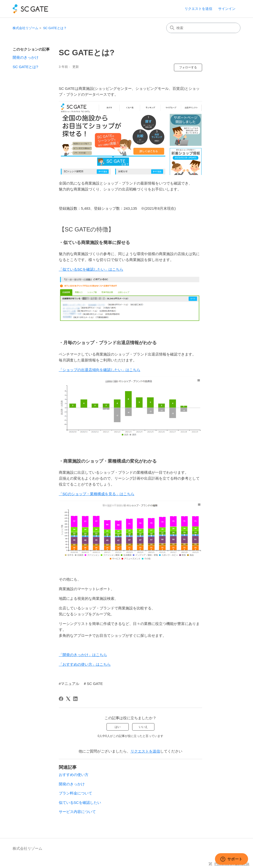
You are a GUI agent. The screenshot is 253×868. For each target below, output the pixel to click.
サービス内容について (77, 812)
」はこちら (131, 370)
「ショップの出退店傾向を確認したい (90, 370)
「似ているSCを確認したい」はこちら (91, 269)
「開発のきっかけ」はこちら (83, 655)
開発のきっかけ (26, 57)
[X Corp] (68, 699)
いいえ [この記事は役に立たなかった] (143, 727)
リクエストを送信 (198, 9)
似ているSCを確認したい (80, 802)
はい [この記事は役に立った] (118, 727)
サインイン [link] (227, 9)
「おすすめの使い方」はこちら (85, 664)
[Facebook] (61, 699)
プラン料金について (75, 793)
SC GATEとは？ (55, 28)
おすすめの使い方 (74, 775)
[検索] (203, 28)
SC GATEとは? (25, 67)
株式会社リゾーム (25, 28)
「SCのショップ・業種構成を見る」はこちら (97, 494)
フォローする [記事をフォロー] (188, 67)
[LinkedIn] (75, 699)
